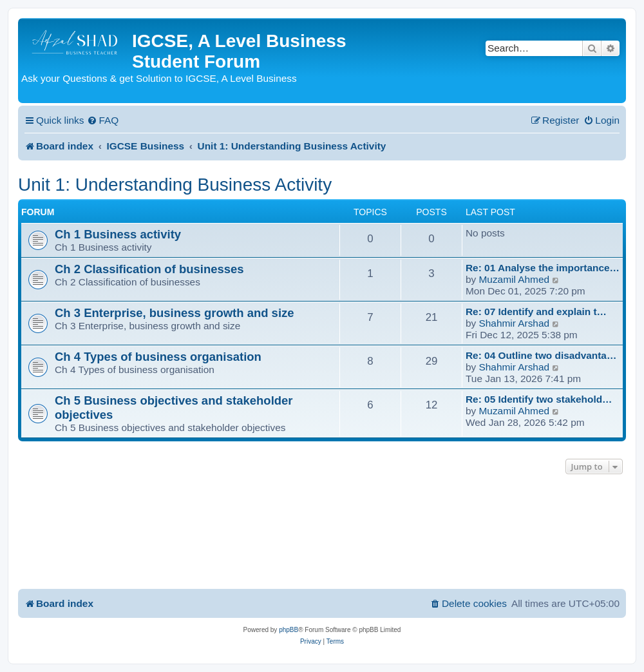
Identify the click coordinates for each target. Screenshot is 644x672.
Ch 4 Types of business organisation (158, 357)
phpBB (289, 630)
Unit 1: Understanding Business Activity (175, 185)
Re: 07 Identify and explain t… (536, 312)
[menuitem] (103, 120)
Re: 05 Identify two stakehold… (539, 399)
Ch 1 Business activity (118, 234)
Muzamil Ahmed (515, 279)
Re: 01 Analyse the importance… (543, 268)
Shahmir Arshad (515, 323)
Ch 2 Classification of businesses (149, 269)
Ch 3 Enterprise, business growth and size (175, 313)
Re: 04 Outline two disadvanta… (541, 355)
